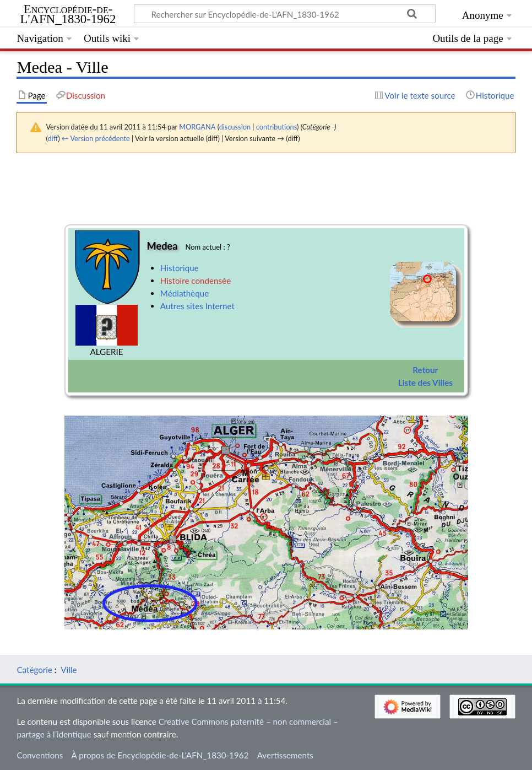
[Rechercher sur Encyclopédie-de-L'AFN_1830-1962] (285, 14)
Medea (162, 246)
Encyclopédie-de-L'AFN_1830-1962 (68, 14)
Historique (180, 268)
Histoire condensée (196, 281)
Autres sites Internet (197, 306)
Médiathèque (184, 293)
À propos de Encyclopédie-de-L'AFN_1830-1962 (160, 755)
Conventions (40, 755)
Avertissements (285, 755)
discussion (235, 127)
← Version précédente (96, 138)
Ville (69, 670)
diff (53, 138)
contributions (276, 127)
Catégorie (34, 670)
